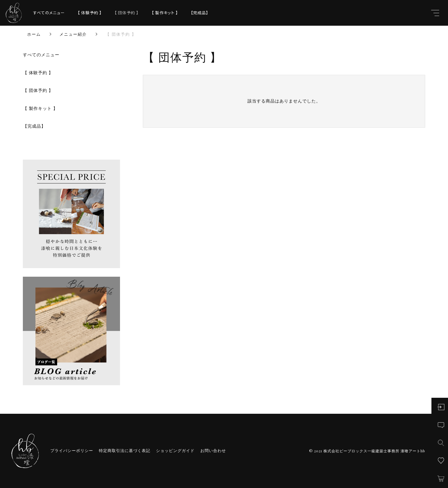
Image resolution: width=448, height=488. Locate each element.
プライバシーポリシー (72, 451)
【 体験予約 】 (90, 13)
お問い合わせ (213, 451)
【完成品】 (200, 13)
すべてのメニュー (49, 13)
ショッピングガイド (175, 451)
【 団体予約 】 (127, 13)
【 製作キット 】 (165, 13)
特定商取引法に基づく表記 (125, 451)
